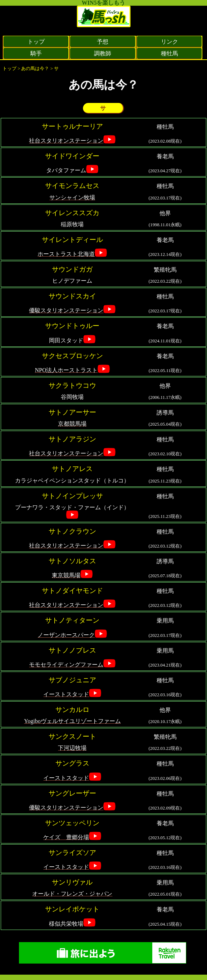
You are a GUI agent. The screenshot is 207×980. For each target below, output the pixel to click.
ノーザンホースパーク (66, 635)
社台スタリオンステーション (66, 141)
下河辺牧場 (72, 748)
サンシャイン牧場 (72, 197)
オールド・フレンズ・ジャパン (72, 894)
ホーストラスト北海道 (66, 254)
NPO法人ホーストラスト (66, 370)
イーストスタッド (66, 694)
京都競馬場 (72, 424)
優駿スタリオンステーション (66, 310)
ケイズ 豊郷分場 (66, 837)
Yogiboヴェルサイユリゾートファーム (72, 721)
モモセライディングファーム (66, 665)
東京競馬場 (66, 575)
